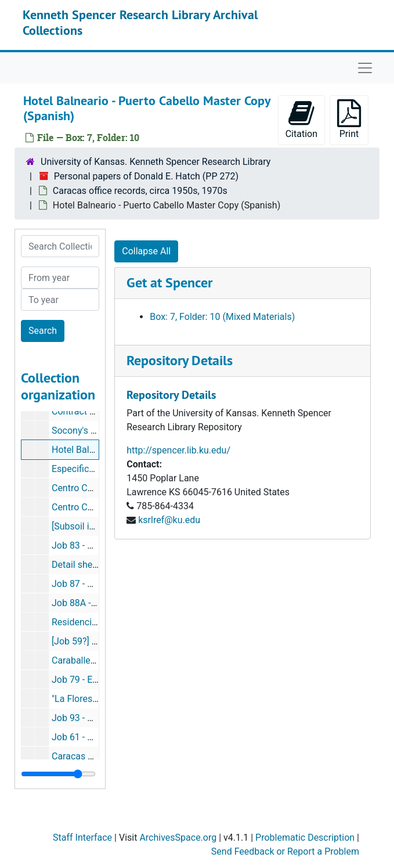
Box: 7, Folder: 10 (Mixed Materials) (222, 317)
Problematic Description (305, 838)
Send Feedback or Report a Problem (285, 851)
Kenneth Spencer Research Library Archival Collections (140, 22)
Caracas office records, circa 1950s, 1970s (140, 191)
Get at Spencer (169, 282)
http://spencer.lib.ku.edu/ (178, 450)
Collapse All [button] (146, 251)
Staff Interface (82, 838)
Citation (301, 119)
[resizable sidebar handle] (58, 774)
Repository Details (180, 360)
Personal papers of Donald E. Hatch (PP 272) (146, 176)
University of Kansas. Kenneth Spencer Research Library (156, 162)
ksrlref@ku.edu (169, 520)
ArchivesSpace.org (178, 838)
